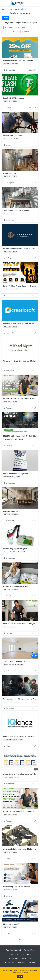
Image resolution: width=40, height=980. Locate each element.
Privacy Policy (14, 954)
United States (7, 9)
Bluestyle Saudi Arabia (12, 511)
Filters (5, 18)
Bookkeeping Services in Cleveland (17, 887)
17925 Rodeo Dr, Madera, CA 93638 (17, 661)
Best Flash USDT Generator (14, 98)
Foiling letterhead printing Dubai (16, 474)
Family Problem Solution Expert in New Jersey (21, 286)
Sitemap (32, 963)
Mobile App (9, 963)
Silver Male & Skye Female (13, 136)
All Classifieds (20, 9)
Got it (20, 977)
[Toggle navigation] (35, 3)
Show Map (9, 27)
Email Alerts (26, 959)
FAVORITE (15, 32)
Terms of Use (29, 950)
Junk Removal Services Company (16, 211)
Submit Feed (14, 959)
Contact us (21, 963)
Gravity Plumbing (10, 173)
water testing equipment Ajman (15, 549)
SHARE (26, 32)
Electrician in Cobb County (13, 924)
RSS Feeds (27, 954)
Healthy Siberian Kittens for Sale (16, 586)
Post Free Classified (13, 950)
